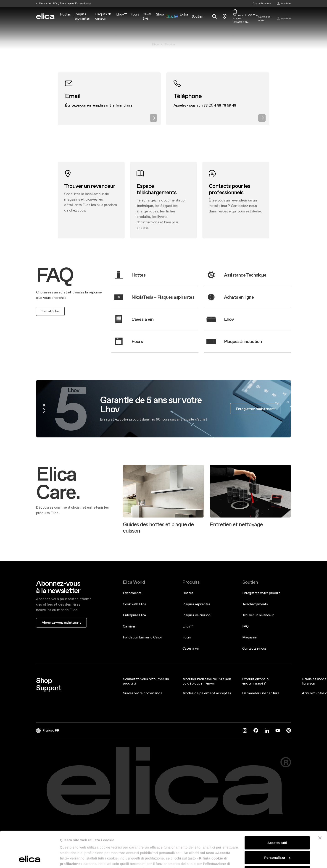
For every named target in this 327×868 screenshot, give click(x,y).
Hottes (188, 593)
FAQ (245, 626)
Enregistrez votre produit (261, 593)
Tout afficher (50, 311)
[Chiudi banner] (320, 466)
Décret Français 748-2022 (82, 835)
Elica (155, 44)
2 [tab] (44, 409)
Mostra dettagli (72, 521)
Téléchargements (255, 604)
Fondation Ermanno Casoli (142, 637)
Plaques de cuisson (196, 615)
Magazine (249, 637)
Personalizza (277, 486)
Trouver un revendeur (258, 615)
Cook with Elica (134, 604)
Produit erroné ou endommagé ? (256, 681)
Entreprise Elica (134, 615)
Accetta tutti (277, 471)
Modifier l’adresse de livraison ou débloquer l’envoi (207, 681)
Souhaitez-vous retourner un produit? (146, 681)
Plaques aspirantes (196, 604)
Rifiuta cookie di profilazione (277, 501)
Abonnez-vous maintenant (61, 622)
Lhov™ (188, 626)
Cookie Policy (239, 835)
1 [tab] (44, 405)
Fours (187, 637)
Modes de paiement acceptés (207, 693)
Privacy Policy (177, 835)
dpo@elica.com (198, 851)
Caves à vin (191, 648)
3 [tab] (44, 412)
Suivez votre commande (143, 693)
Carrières (129, 626)
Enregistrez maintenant (255, 409)
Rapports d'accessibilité (149, 835)
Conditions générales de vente (208, 835)
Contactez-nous (254, 648)
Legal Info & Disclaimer (117, 835)
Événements (132, 593)
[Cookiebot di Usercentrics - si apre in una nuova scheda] (30, 521)
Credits (256, 835)
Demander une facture (261, 693)
